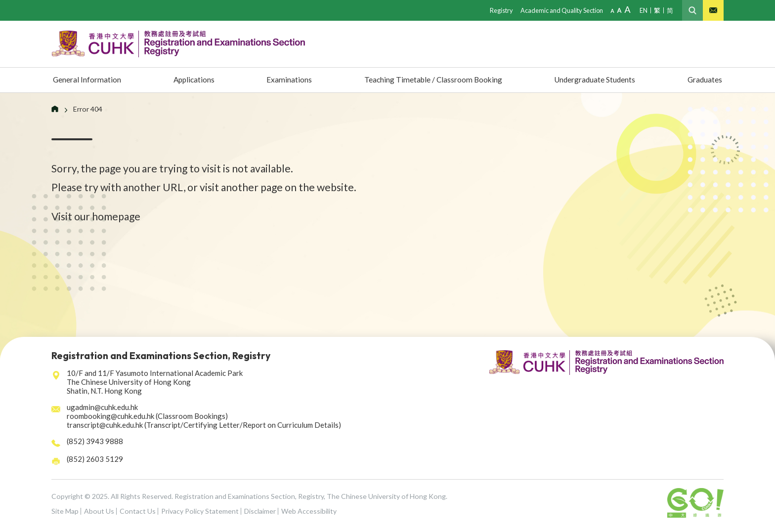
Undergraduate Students (593, 80)
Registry (497, 10)
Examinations (285, 80)
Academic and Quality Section (559, 10)
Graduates (704, 80)
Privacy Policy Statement (200, 511)
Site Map (65, 511)
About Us (99, 511)
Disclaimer (260, 511)
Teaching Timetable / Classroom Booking (429, 80)
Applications (194, 80)
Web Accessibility (309, 511)
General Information (89, 80)
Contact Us (138, 511)
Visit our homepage (96, 216)
